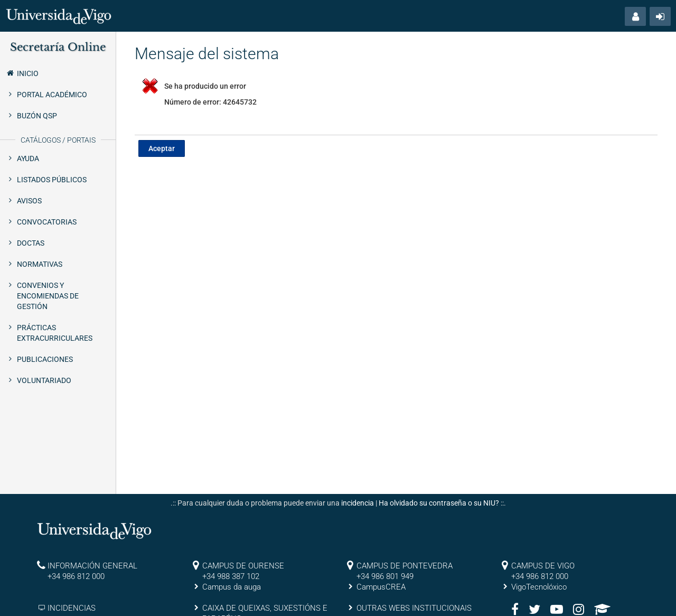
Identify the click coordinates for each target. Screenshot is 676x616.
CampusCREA (381, 587)
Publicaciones (45, 359)
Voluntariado (44, 380)
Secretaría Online (58, 47)
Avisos (29, 201)
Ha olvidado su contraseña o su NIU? (439, 503)
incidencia (358, 503)
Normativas (40, 264)
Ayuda (28, 158)
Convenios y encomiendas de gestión (48, 296)
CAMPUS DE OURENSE (243, 566)
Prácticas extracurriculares (55, 333)
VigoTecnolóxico (539, 587)
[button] (635, 16)
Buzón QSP (37, 116)
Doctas (31, 243)
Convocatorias (47, 222)
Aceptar (162, 148)
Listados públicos (52, 180)
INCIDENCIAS (72, 608)
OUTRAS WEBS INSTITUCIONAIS (414, 608)
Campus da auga (232, 587)
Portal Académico (52, 95)
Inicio (22, 73)
